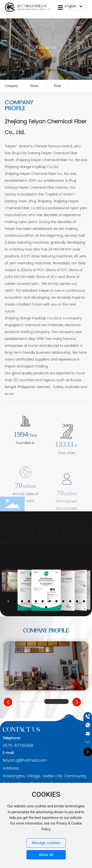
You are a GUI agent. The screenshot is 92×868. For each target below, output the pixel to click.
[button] (8, 601)
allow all (46, 855)
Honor (35, 86)
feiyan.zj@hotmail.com (25, 760)
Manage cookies (46, 843)
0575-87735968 (18, 746)
